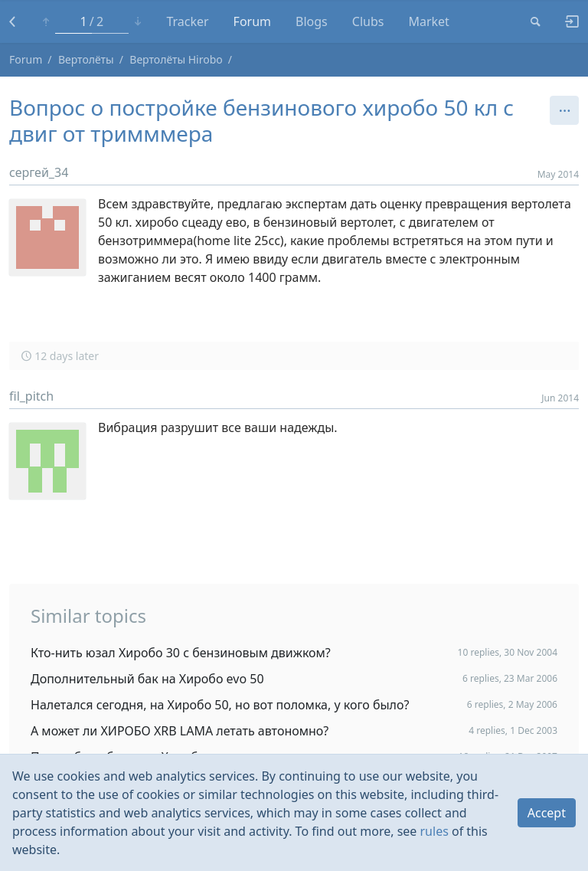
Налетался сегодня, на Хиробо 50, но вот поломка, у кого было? (220, 705)
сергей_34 (39, 172)
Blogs (312, 21)
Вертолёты (86, 59)
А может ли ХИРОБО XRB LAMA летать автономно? (180, 731)
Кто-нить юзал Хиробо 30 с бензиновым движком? (181, 653)
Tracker (187, 21)
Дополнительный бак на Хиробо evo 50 (147, 679)
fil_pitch (31, 396)
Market (428, 21)
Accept (547, 813)
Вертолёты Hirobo (176, 59)
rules (434, 831)
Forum (252, 21)
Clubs (368, 21)
